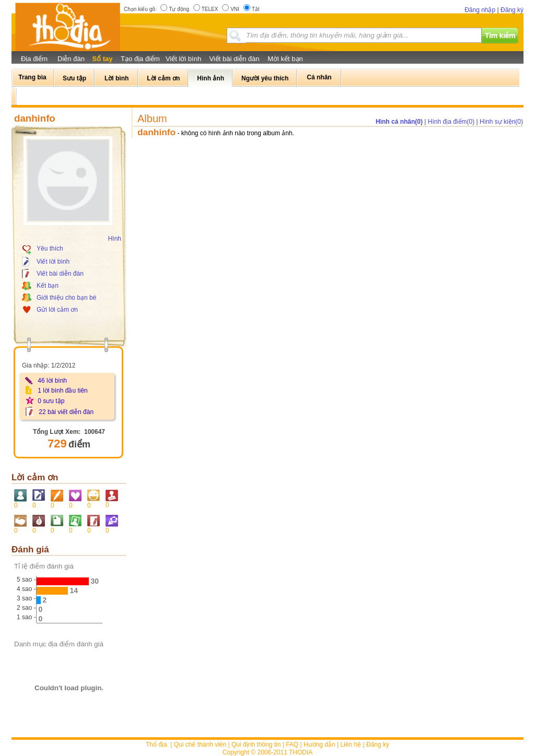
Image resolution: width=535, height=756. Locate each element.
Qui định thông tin (256, 745)
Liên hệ (351, 745)
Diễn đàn (71, 59)
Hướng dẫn (319, 745)
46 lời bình (52, 381)
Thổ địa (156, 745)
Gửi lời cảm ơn (57, 310)
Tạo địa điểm (140, 59)
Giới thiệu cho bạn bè (66, 298)
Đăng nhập (480, 10)
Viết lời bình (183, 59)
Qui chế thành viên (200, 745)
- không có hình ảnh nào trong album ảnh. (236, 133)
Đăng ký (512, 10)
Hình (115, 239)
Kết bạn (48, 286)
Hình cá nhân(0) (399, 122)
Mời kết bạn (285, 59)
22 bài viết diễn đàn (66, 412)
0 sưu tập (51, 401)
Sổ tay (102, 59)
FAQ (292, 745)
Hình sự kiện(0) (501, 122)
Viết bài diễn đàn (234, 59)
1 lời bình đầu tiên (62, 391)
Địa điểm (34, 59)
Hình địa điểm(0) (451, 122)
